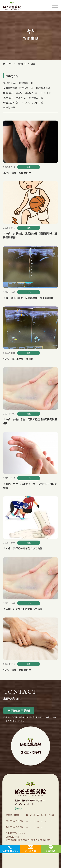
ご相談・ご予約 (30, 746)
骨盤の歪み (12, 102)
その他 (10, 107)
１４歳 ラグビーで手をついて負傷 (23, 548)
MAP (18, 809)
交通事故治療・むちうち (19, 88)
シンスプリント (33, 102)
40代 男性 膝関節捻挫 (17, 173)
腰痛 (9, 93)
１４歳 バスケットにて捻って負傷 (23, 609)
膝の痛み (44, 88)
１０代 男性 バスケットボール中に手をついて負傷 (30, 486)
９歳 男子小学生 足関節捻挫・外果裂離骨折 (29, 298)
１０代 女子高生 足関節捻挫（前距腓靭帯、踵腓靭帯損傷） (30, 235)
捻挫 (9, 98)
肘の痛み (37, 98)
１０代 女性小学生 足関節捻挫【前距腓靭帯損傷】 (30, 421)
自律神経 (27, 83)
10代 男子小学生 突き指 (18, 359)
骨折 (21, 98)
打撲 (47, 93)
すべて (10, 83)
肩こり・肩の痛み (28, 93)
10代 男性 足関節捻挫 (17, 670)
